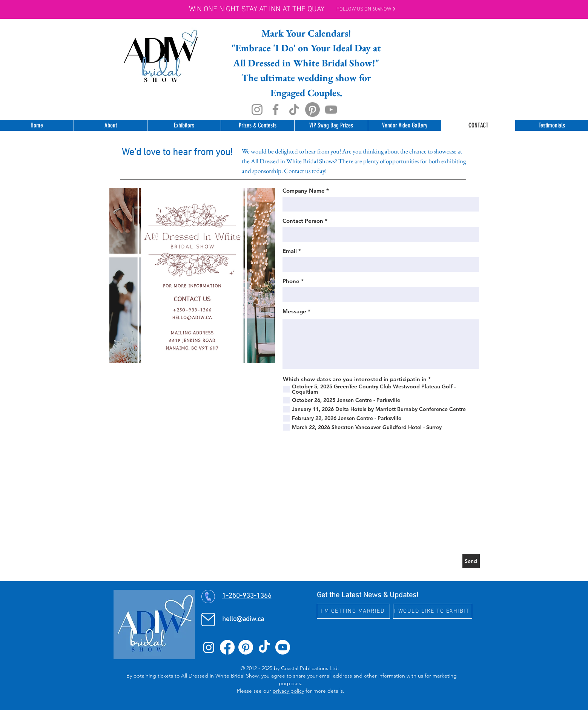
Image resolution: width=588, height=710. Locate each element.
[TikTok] (294, 110)
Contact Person (303, 221)
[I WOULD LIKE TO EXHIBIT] (433, 611)
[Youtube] (283, 647)
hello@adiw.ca (243, 619)
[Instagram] (257, 110)
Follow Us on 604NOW (366, 9)
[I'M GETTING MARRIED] (353, 611)
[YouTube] (331, 110)
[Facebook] (276, 110)
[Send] (471, 561)
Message (294, 311)
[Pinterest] (312, 110)
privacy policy (288, 691)
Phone (291, 281)
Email (290, 251)
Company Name (304, 191)
